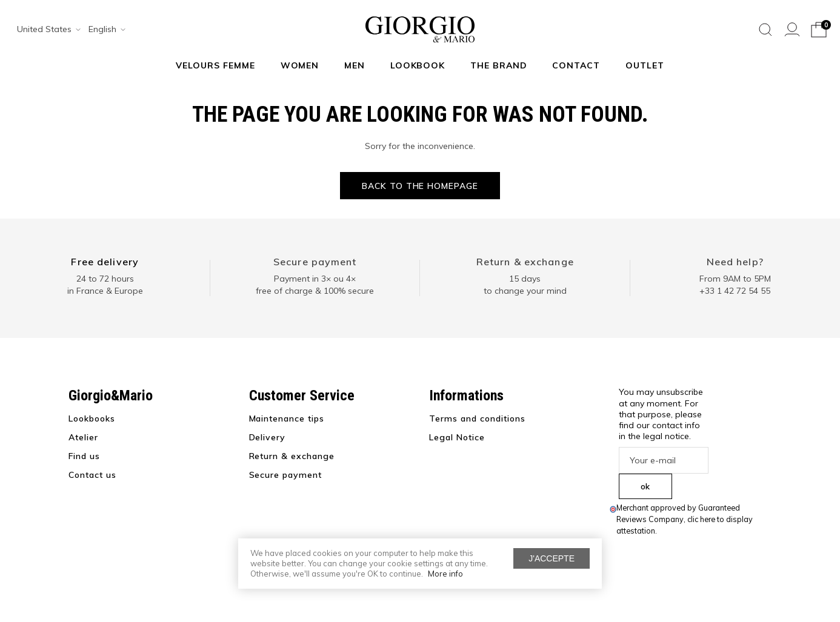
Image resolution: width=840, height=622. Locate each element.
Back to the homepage (420, 186)
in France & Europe (105, 291)
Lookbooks (92, 419)
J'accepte (552, 558)
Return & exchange (525, 262)
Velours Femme (215, 65)
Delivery (268, 437)
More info (445, 574)
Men (355, 65)
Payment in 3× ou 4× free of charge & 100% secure (315, 285)
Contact (576, 65)
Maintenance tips (287, 419)
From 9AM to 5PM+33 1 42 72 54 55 (735, 285)
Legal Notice (457, 437)
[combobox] (45, 30)
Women (300, 65)
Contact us (92, 475)
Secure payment (315, 262)
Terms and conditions (477, 419)
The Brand (499, 65)
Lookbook (418, 65)
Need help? (735, 262)
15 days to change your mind (525, 285)
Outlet (645, 65)
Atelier (83, 437)
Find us (84, 456)
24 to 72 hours (105, 279)
